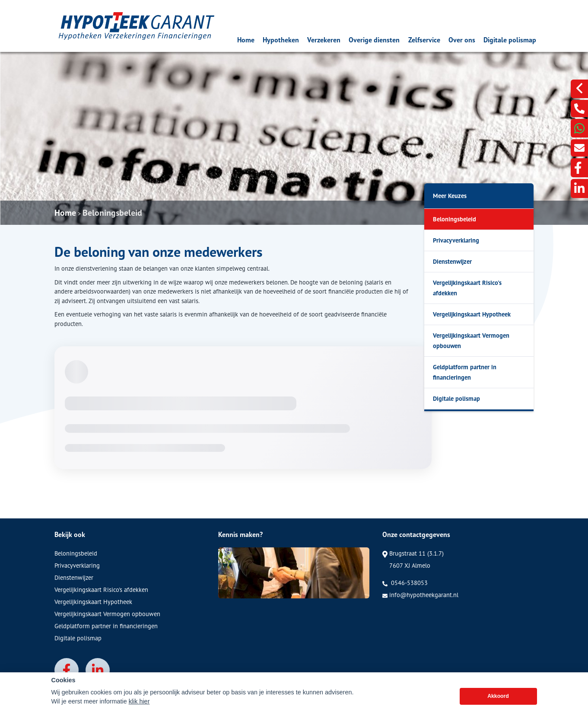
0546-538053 (405, 583)
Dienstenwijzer (452, 261)
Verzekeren (324, 40)
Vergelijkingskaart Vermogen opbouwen (471, 340)
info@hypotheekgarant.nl (420, 595)
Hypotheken (281, 40)
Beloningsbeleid (112, 213)
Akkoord (498, 705)
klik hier (139, 710)
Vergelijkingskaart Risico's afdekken (467, 288)
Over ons (462, 40)
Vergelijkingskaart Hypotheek (472, 314)
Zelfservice (424, 40)
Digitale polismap (510, 40)
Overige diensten (374, 40)
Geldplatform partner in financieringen (465, 372)
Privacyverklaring (456, 240)
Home (246, 40)
